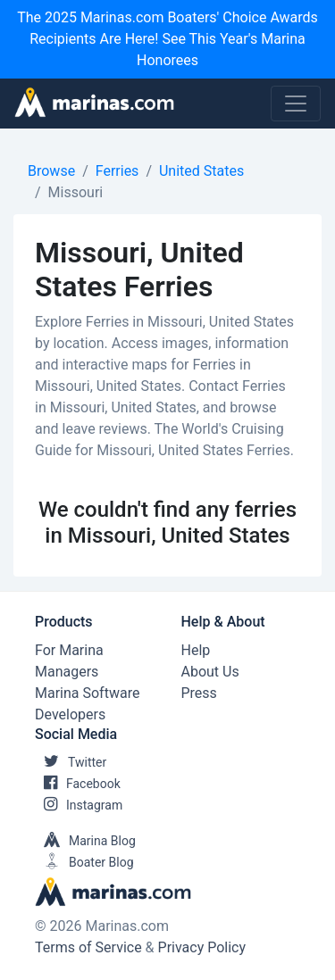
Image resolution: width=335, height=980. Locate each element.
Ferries (117, 171)
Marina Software (87, 693)
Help (196, 650)
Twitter (71, 762)
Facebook (78, 784)
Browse (51, 171)
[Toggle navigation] (296, 104)
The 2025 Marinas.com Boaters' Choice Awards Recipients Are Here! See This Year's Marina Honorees (167, 39)
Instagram (79, 805)
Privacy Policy (202, 947)
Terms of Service (88, 947)
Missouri (76, 192)
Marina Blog (85, 841)
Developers (70, 714)
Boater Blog (84, 862)
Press (199, 693)
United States (201, 171)
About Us (210, 672)
